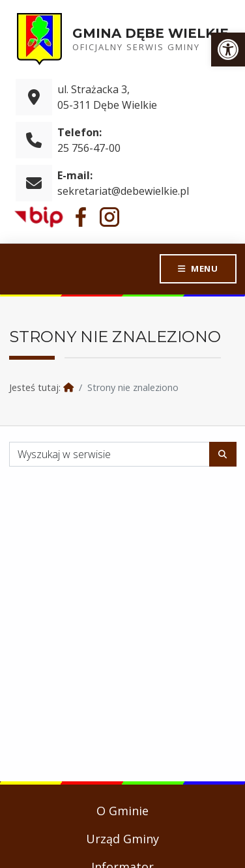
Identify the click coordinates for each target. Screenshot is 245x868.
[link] (228, 50)
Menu (204, 268)
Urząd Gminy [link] (122, 839)
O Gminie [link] (122, 811)
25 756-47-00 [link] (89, 148)
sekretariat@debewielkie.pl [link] (123, 191)
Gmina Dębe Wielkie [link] (151, 33)
